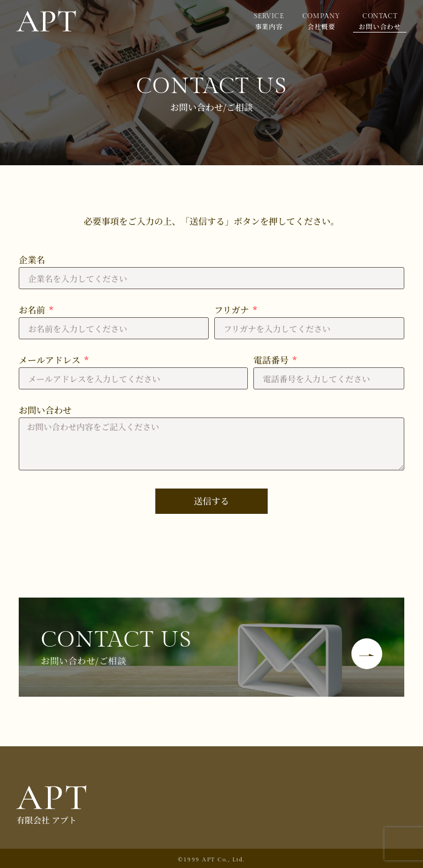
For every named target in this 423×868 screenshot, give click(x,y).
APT (53, 798)
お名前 (33, 311)
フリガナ (233, 311)
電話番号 (272, 361)
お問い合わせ (45, 411)
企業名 (32, 261)
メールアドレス (51, 361)
